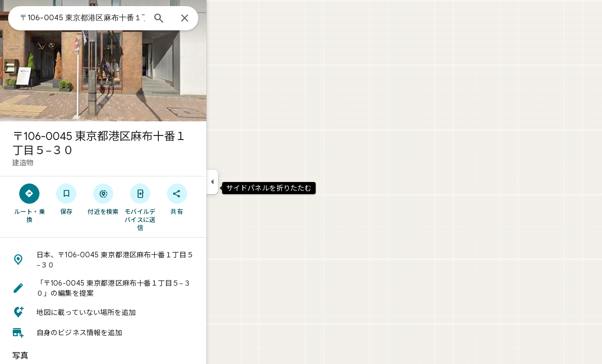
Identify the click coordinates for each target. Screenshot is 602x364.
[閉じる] (221, 19)
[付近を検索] (140, 199)
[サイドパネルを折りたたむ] (249, 182)
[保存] (103, 199)
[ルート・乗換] (66, 203)
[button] (140, 260)
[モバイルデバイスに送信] (176, 207)
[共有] (213, 199)
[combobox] (119, 18)
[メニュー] (18, 17)
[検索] (195, 19)
